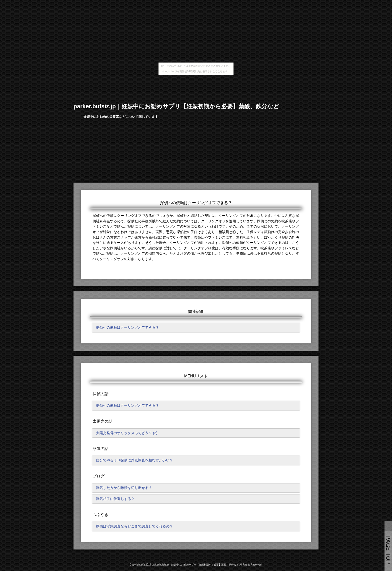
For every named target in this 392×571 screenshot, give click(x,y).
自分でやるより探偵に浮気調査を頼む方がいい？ (134, 460)
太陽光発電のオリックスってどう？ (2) (127, 433)
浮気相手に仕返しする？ (115, 499)
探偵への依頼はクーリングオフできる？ (127, 327)
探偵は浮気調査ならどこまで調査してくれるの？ (134, 526)
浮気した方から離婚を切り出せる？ (124, 488)
